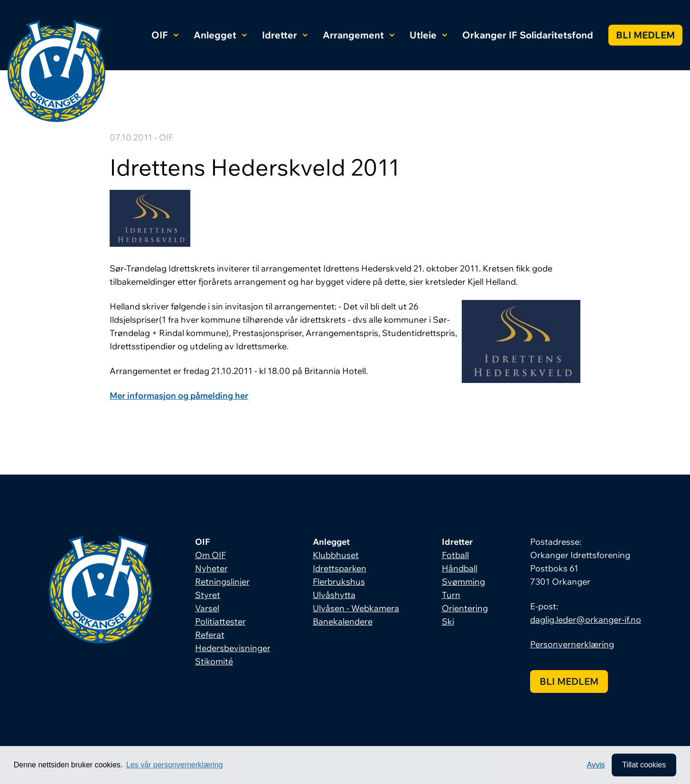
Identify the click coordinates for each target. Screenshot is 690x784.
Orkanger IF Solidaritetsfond (528, 35)
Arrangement (359, 35)
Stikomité (214, 661)
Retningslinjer (222, 582)
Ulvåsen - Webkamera (356, 608)
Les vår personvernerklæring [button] (175, 765)
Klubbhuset (336, 555)
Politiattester (220, 621)
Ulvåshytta (334, 595)
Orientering (465, 608)
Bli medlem (645, 35)
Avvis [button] (596, 765)
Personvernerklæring (572, 644)
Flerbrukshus (339, 582)
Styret (208, 595)
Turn (451, 595)
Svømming (463, 582)
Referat (210, 635)
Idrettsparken (340, 568)
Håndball (460, 568)
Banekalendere (343, 621)
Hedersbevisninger (233, 648)
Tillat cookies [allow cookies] (644, 765)
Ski (448, 621)
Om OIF (210, 555)
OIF (165, 35)
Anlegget (220, 35)
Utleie (428, 35)
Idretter (285, 35)
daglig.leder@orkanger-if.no (586, 620)
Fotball (455, 555)
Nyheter (211, 568)
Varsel (207, 608)
